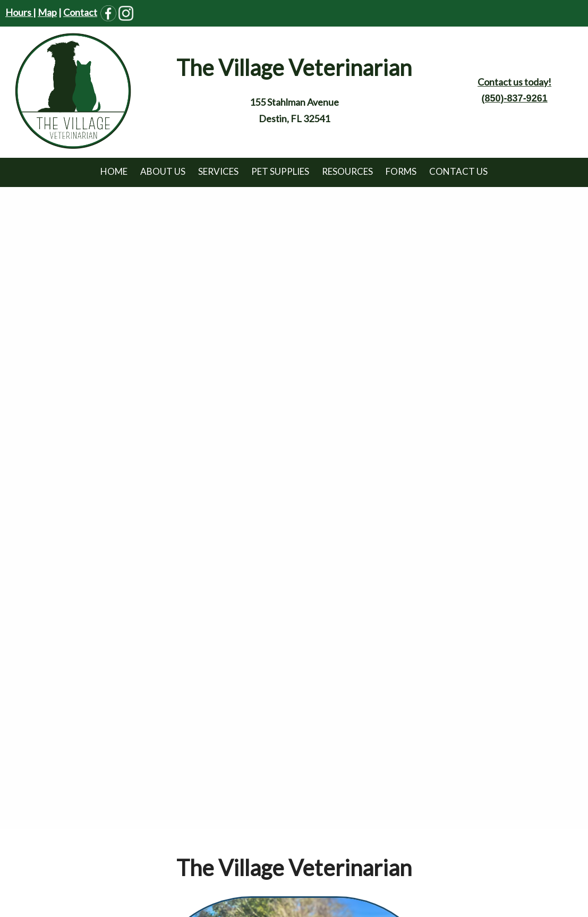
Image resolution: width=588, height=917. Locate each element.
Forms (401, 171)
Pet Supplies (280, 171)
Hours (19, 12)
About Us (163, 171)
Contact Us (458, 171)
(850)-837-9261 (515, 98)
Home (114, 171)
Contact (80, 12)
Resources (347, 171)
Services (218, 171)
